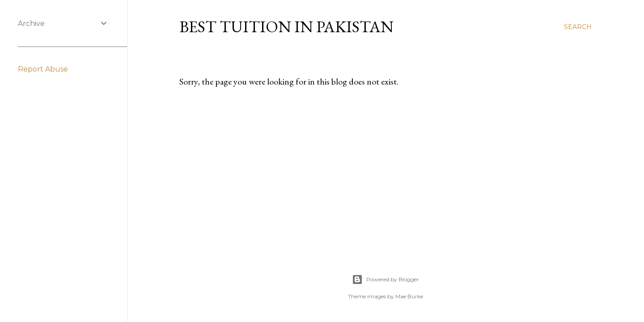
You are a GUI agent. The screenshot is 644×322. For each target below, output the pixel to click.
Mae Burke (409, 296)
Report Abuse (43, 69)
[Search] (578, 27)
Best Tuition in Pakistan (286, 27)
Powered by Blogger (386, 280)
